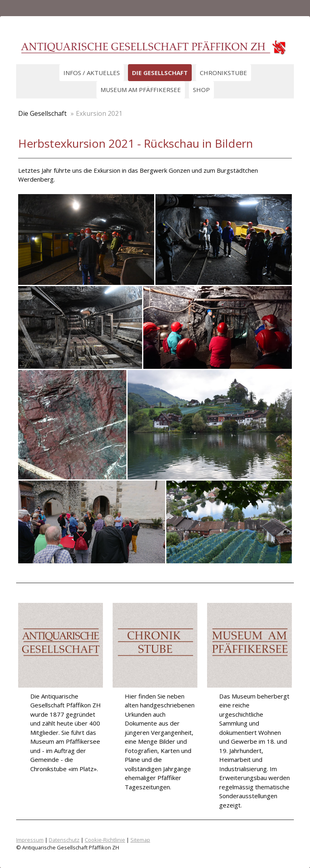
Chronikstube (223, 73)
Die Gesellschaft (160, 73)
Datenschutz (64, 840)
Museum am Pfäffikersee (141, 90)
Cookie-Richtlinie (105, 840)
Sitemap (140, 840)
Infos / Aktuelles (92, 73)
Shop (201, 90)
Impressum (30, 840)
